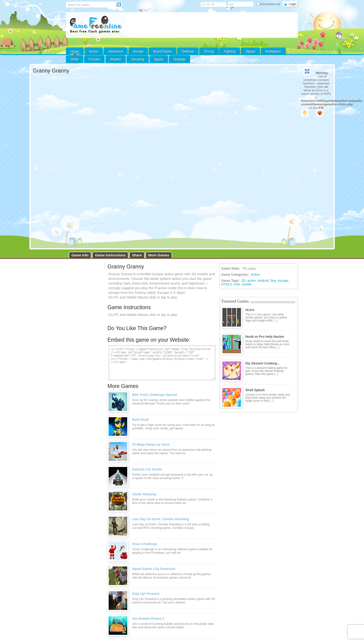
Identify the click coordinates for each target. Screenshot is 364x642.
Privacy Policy (238, 560)
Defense (188, 51)
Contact (75, 564)
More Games (159, 165)
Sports (159, 59)
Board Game (162, 51)
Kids (237, 194)
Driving (209, 51)
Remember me (269, 4)
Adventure (116, 51)
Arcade (138, 51)
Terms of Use (280, 560)
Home (75, 51)
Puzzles (94, 59)
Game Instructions (110, 165)
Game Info (80, 165)
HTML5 (227, 194)
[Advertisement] (211, 25)
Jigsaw (250, 51)
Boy (273, 191)
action (252, 191)
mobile (247, 194)
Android (263, 191)
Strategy (179, 59)
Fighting (230, 51)
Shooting (138, 59)
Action (94, 51)
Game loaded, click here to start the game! (182, 155)
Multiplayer (273, 51)
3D (244, 191)
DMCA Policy (259, 560)
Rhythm (116, 59)
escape (283, 191)
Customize (120, 560)
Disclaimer (43, 571)
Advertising (57, 571)
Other (163, 560)
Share (137, 165)
